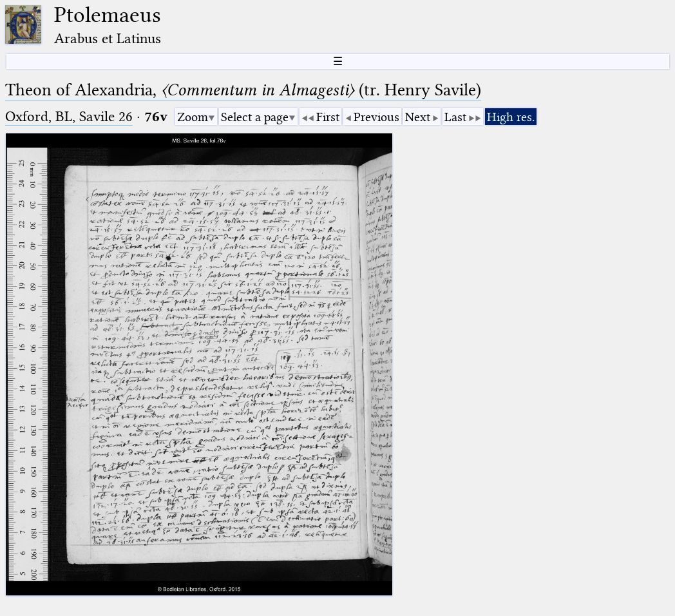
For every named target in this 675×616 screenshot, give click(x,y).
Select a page (255, 117)
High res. (511, 117)
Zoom (193, 117)
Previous (376, 117)
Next (418, 117)
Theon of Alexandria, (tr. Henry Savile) (243, 90)
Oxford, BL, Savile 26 (69, 116)
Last (455, 117)
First (328, 117)
